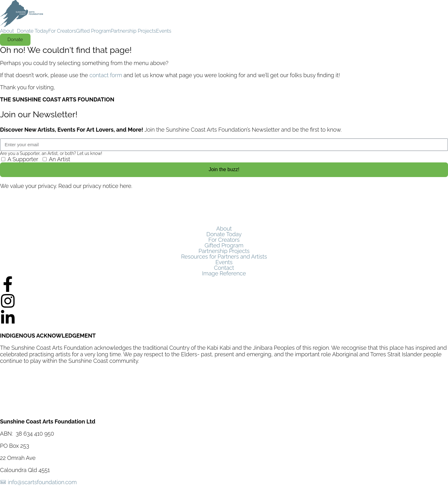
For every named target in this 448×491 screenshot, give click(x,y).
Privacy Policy (18, 397)
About (7, 31)
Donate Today (33, 31)
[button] (9, 31)
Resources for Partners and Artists (224, 257)
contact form (106, 75)
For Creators (62, 31)
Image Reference (224, 274)
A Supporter (23, 159)
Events (164, 31)
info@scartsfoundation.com (42, 482)
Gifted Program (93, 31)
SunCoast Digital (70, 409)
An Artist (60, 159)
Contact (224, 268)
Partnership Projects (133, 31)
